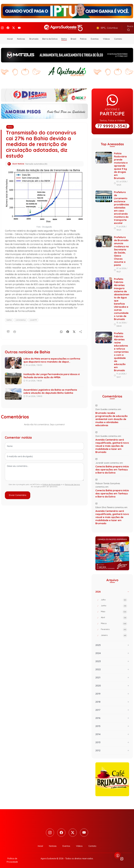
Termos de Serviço (72, 483)
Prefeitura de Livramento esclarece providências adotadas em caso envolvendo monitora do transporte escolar (121, 206)
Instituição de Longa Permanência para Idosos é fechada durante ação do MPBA (52, 374)
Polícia (83, 38)
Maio (114, 611)
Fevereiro (114, 628)
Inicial (10, 38)
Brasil (73, 38)
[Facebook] (8, 27)
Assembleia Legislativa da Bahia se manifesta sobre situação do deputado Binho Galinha (50, 390)
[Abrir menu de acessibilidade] (118, 856)
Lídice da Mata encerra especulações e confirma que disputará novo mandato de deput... (52, 359)
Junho (114, 605)
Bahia (64, 38)
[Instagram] (2, 27)
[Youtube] (19, 27)
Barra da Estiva (50, 38)
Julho (114, 599)
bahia (9, 319)
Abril (114, 616)
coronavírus (21, 319)
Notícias (21, 38)
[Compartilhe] (81, 330)
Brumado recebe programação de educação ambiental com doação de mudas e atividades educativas (111, 418)
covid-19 (33, 319)
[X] (74, 330)
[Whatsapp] (61, 330)
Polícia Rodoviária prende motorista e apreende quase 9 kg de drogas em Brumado (121, 164)
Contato (118, 38)
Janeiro (114, 634)
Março (114, 622)
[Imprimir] (15, 330)
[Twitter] (14, 27)
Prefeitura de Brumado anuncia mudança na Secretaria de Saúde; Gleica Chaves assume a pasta (121, 250)
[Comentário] (8, 330)
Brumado (34, 38)
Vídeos (106, 38)
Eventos (95, 38)
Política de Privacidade (51, 483)
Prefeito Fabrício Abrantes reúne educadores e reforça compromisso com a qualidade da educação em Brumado (121, 350)
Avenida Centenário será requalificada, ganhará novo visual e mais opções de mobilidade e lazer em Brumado (112, 445)
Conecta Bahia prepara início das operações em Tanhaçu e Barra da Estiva (112, 468)
